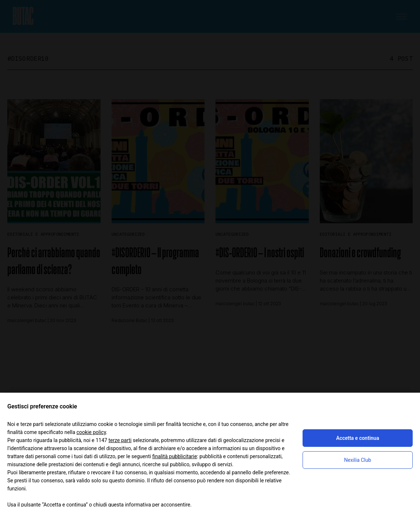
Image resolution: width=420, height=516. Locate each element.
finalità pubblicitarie (175, 456)
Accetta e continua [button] (358, 438)
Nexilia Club (358, 460)
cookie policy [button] (91, 432)
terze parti (120, 440)
